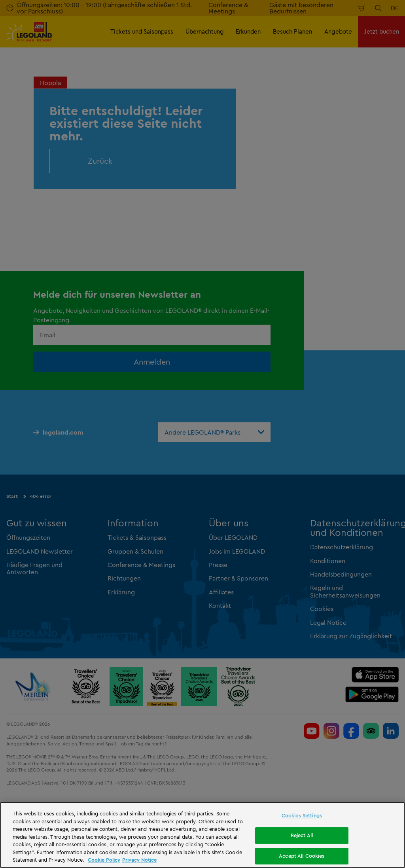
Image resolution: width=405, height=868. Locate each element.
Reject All (302, 835)
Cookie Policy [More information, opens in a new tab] (104, 860)
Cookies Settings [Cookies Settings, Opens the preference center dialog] (302, 815)
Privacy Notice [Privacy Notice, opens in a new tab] (139, 860)
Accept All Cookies (302, 856)
